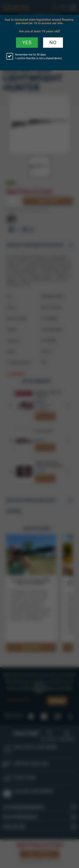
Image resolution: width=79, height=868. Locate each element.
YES (27, 43)
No (53, 43)
